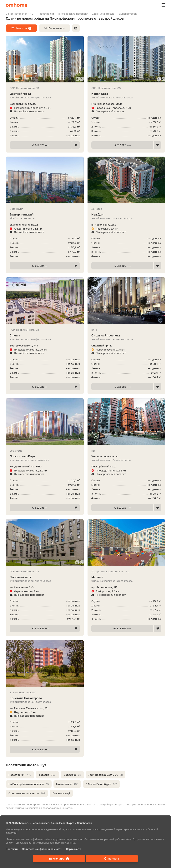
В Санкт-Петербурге (101, 784)
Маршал (126, 577)
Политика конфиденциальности (42, 849)
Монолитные (67, 784)
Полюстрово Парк (45, 456)
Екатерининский (45, 214)
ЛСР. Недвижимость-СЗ (106, 775)
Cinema (45, 335)
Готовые (47, 775)
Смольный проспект (126, 335)
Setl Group (72, 775)
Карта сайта (74, 849)
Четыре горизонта (126, 456)
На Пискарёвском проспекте (29, 784)
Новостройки (20, 775)
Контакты (12, 849)
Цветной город (45, 94)
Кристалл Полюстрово (45, 698)
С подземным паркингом (27, 793)
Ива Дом (126, 214)
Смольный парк (45, 577)
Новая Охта (126, 94)
